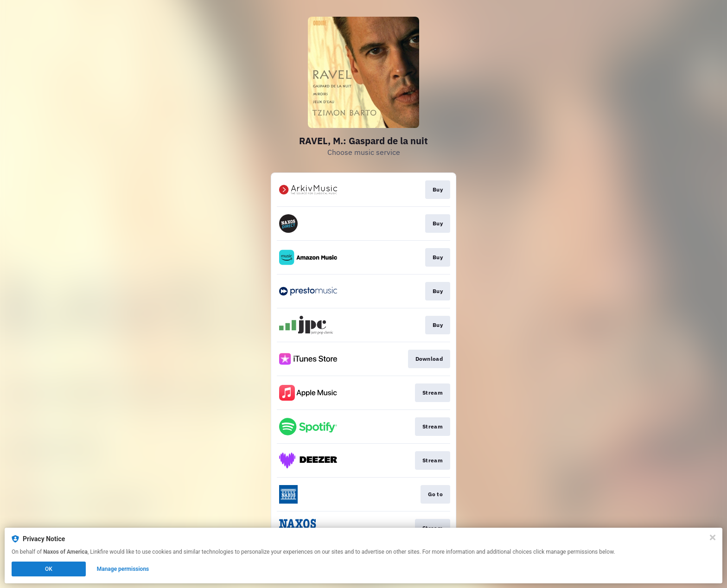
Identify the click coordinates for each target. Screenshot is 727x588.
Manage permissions (123, 569)
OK (49, 569)
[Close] (713, 537)
